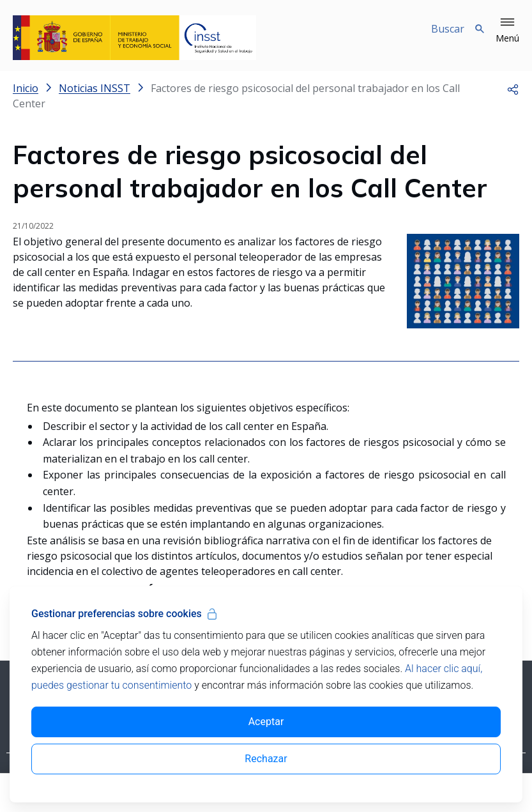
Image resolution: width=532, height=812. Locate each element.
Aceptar (266, 722)
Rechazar (266, 759)
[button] (507, 31)
